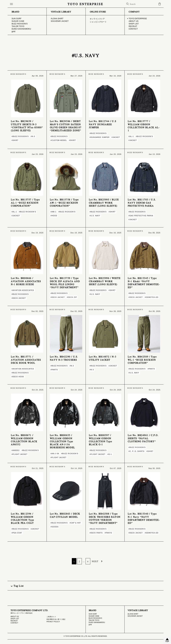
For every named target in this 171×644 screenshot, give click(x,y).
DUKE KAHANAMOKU (97, 622)
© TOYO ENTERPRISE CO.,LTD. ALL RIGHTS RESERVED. (85, 636)
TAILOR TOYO (94, 620)
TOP (167, 642)
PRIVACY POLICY (53, 622)
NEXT (95, 561)
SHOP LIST (15, 619)
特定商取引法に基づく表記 (56, 619)
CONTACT (14, 623)
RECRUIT (14, 621)
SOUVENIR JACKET (135, 616)
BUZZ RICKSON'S (95, 618)
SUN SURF (93, 614)
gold (90, 625)
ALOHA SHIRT (133, 614)
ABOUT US (15, 617)
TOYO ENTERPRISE (85, 4)
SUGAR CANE (94, 616)
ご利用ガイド (51, 617)
